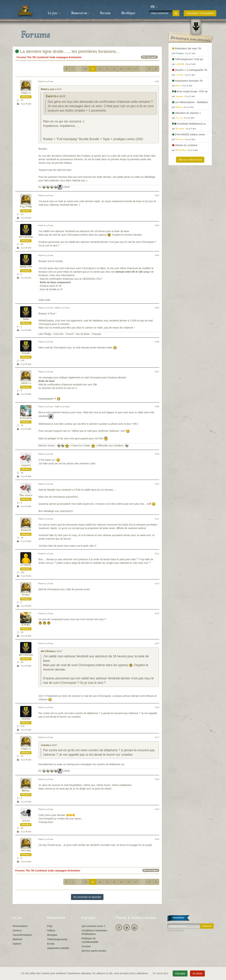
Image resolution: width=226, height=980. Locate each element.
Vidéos (51, 930)
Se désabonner (176, 930)
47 (149, 69)
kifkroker (26, 565)
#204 (157, 255)
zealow (26, 821)
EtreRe (26, 625)
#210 (157, 484)
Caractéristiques (22, 935)
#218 (157, 779)
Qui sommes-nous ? (93, 926)
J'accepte (180, 973)
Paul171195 (26, 207)
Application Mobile (58, 948)
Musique (52, 935)
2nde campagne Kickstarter (66, 57)
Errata (51, 944)
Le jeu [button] (54, 13)
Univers (17, 930)
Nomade (26, 791)
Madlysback (26, 495)
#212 (157, 554)
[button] (154, 7)
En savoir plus (161, 973)
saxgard (26, 353)
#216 (157, 707)
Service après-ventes (94, 951)
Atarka (26, 595)
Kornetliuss (47, 89)
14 (114, 69)
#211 (157, 519)
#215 (157, 643)
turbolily (26, 383)
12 (100, 69)
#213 (157, 583)
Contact (86, 946)
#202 (157, 195)
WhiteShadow (26, 237)
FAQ (50, 926)
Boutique (128, 13)
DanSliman (26, 267)
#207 (157, 372)
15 (121, 69)
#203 (157, 225)
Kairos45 (26, 530)
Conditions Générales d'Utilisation (94, 932)
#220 (157, 839)
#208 (157, 407)
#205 (157, 308)
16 (129, 69)
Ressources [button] (81, 13)
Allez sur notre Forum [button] (190, 160)
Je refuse (197, 973)
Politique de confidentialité (90, 940)
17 (136, 69)
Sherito (50, 96)
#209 (157, 454)
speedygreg (26, 418)
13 (107, 69)
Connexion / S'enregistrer (200, 13)
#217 (157, 737)
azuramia (26, 466)
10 (86, 69)
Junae (26, 319)
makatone (26, 851)
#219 (157, 809)
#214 (157, 613)
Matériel (17, 939)
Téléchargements (57, 939)
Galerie (17, 944)
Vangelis (26, 93)
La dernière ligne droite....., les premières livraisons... (67, 51)
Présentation (20, 926)
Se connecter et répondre (87, 897)
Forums (105, 13)
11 (93, 69)
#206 (157, 342)
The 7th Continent (38, 57)
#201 (157, 81)
